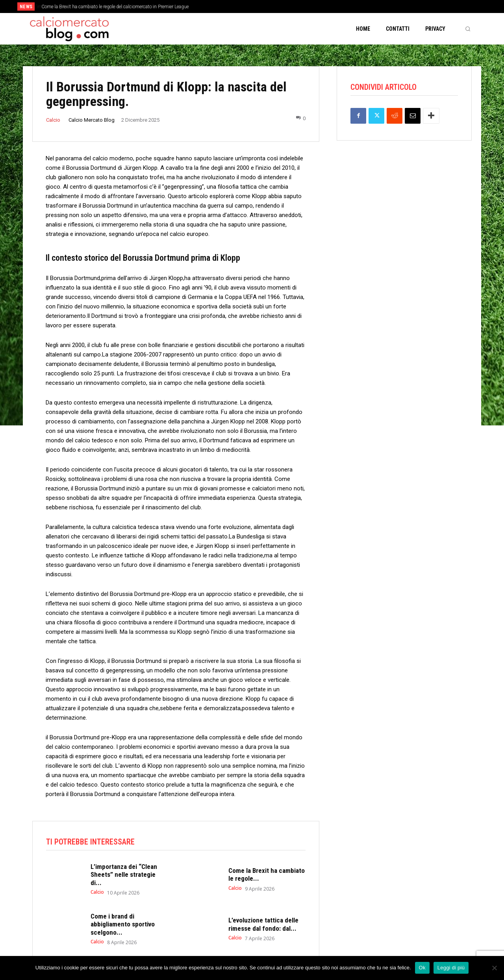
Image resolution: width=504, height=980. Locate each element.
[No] (494, 968)
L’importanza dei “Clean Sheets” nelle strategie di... (124, 875)
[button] (468, 29)
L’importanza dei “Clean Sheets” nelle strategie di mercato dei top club (111, 7)
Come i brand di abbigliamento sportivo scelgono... (123, 925)
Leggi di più (451, 968)
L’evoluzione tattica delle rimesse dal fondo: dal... (263, 925)
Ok (422, 968)
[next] (278, 6)
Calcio (53, 120)
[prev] (266, 6)
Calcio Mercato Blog (92, 120)
